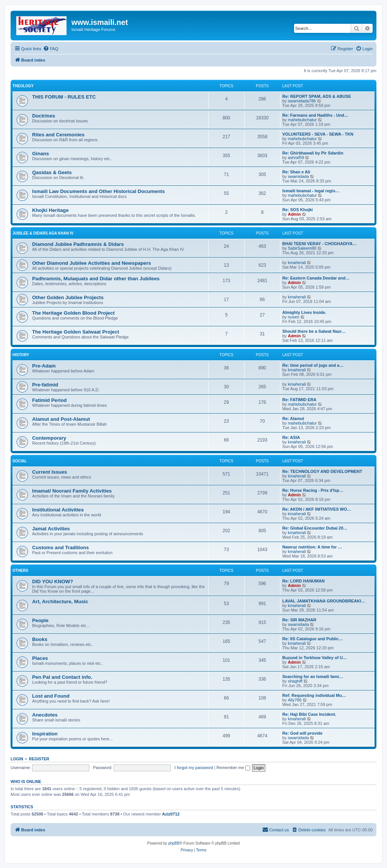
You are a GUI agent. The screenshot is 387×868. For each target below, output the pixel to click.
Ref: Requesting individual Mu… (314, 695)
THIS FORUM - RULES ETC (64, 97)
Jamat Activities (51, 529)
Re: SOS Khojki (298, 210)
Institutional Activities (58, 510)
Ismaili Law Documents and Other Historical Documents (98, 191)
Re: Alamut (293, 419)
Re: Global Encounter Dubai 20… (315, 528)
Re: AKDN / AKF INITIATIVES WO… (317, 509)
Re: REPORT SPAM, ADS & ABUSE (317, 96)
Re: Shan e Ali (296, 172)
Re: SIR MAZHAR (299, 620)
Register (39, 759)
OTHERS (20, 571)
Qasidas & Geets (52, 172)
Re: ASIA (291, 437)
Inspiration (45, 734)
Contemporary (49, 438)
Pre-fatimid (45, 385)
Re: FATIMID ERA (299, 400)
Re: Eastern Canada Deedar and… (316, 278)
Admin (294, 214)
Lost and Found (51, 696)
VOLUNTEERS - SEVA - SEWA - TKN (318, 134)
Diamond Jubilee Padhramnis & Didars (78, 244)
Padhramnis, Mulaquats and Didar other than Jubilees (96, 279)
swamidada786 (302, 101)
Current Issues (50, 472)
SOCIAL (20, 461)
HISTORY (21, 355)
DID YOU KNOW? (53, 581)
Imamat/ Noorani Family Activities (72, 491)
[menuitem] (51, 49)
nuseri (294, 317)
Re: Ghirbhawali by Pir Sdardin (313, 153)
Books (40, 639)
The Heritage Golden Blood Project (73, 313)
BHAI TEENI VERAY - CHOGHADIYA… (320, 244)
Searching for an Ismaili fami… (313, 676)
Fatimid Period (50, 400)
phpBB (174, 843)
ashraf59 (296, 158)
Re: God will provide (302, 733)
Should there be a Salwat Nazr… (314, 331)
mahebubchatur (302, 120)
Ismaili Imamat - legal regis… (311, 191)
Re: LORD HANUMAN (303, 581)
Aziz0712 (171, 814)
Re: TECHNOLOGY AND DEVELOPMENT (322, 471)
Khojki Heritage (50, 210)
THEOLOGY (23, 86)
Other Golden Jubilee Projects (68, 297)
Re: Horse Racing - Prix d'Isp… (313, 490)
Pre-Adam (44, 366)
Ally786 (295, 700)
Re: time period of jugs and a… (313, 365)
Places (40, 658)
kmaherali (297, 263)
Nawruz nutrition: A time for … (312, 547)
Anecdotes (45, 715)
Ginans (41, 154)
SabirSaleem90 (302, 248)
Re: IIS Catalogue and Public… (313, 639)
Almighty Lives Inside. (304, 312)
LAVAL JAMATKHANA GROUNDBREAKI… (324, 601)
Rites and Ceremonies (58, 135)
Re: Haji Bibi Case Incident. (309, 714)
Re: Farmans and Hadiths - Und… (315, 115)
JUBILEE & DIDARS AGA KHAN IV (43, 233)
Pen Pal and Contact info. (62, 677)
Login (17, 759)
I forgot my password (194, 768)
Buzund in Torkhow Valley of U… (315, 658)
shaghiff (295, 681)
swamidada (299, 176)
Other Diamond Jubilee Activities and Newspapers (92, 263)
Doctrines (44, 116)
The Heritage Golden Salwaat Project (76, 332)
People (40, 620)
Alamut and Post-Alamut (61, 419)
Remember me (233, 768)
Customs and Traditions (60, 548)
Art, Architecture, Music (60, 602)
